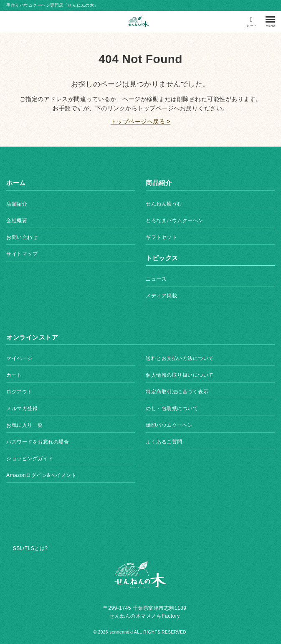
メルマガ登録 (22, 408)
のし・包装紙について (172, 408)
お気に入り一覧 (25, 425)
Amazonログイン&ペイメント (41, 475)
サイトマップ (22, 254)
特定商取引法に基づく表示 (177, 392)
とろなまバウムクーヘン (175, 221)
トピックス (162, 258)
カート (14, 375)
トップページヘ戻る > (141, 122)
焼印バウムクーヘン (169, 425)
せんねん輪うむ (164, 204)
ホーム (16, 183)
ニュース (156, 279)
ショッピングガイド (30, 459)
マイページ (19, 358)
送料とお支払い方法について (180, 358)
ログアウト (19, 392)
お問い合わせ (22, 237)
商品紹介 (159, 183)
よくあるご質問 (164, 442)
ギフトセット (161, 237)
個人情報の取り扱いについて (180, 375)
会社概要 (17, 221)
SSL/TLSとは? (30, 548)
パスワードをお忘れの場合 (38, 442)
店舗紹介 (17, 204)
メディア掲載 (161, 296)
